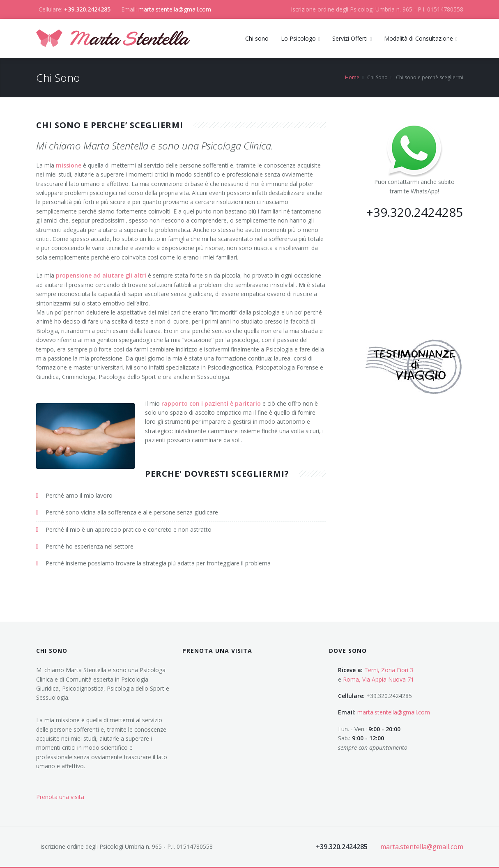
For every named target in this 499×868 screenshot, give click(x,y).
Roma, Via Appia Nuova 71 (378, 679)
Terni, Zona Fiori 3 (389, 670)
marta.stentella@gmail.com (175, 9)
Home (352, 77)
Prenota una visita (60, 797)
